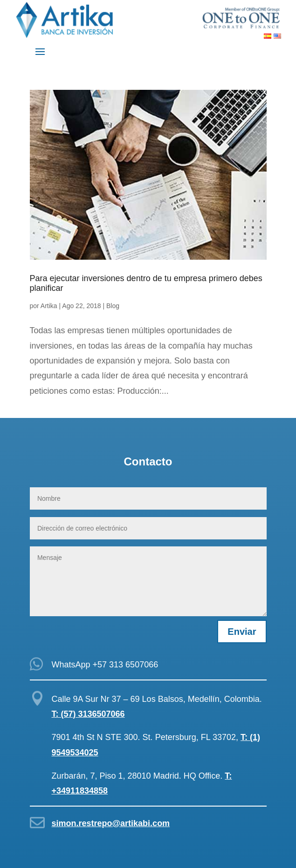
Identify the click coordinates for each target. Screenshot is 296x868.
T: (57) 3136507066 (88, 714)
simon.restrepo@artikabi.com (111, 823)
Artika (49, 306)
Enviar (242, 632)
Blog (113, 306)
